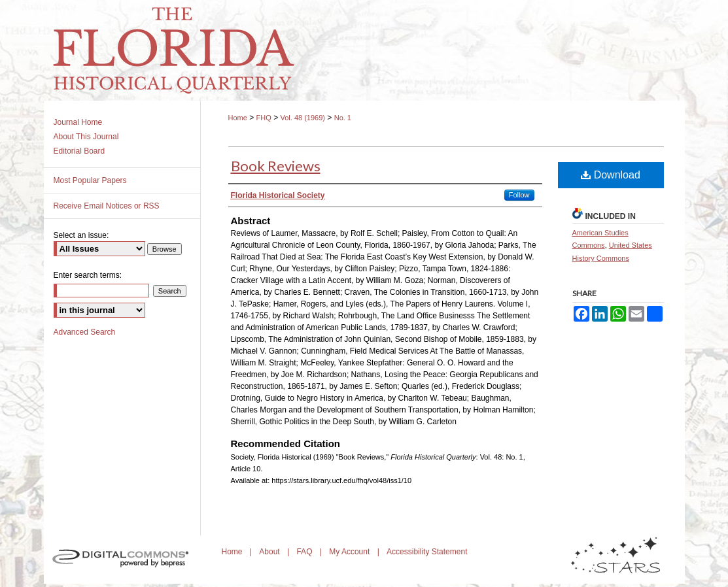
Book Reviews (276, 166)
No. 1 (343, 118)
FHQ (264, 118)
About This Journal (86, 137)
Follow (519, 195)
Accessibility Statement (427, 552)
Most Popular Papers (90, 180)
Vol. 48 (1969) (303, 118)
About (270, 552)
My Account (350, 552)
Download (611, 175)
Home (238, 118)
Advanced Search (85, 332)
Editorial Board (79, 151)
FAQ (305, 552)
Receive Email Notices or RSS (107, 206)
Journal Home (78, 122)
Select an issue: (81, 235)
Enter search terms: (88, 275)
